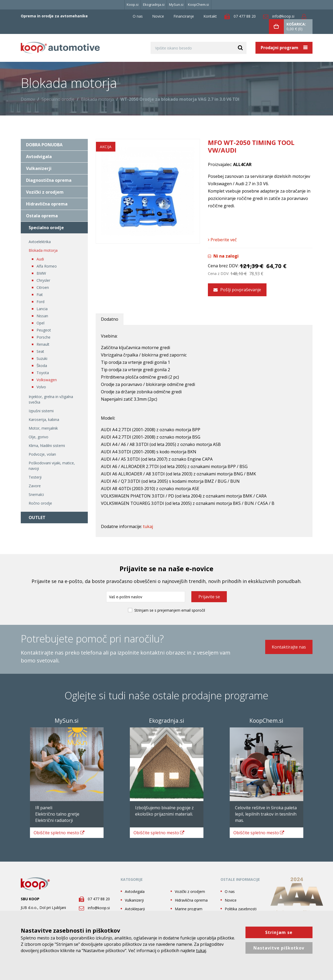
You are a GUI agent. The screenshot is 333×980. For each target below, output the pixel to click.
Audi (40, 259)
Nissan (42, 316)
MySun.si (176, 4)
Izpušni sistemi (41, 411)
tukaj (148, 524)
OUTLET (37, 517)
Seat (40, 351)
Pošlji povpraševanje (237, 287)
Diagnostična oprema (49, 180)
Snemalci (36, 494)
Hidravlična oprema (47, 204)
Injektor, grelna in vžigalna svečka (51, 399)
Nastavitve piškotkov (279, 948)
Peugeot (44, 330)
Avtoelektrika (40, 242)
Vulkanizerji (39, 168)
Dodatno (110, 316)
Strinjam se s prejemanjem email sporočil (170, 608)
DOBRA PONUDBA (44, 145)
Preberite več (222, 240)
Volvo (41, 387)
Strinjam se (279, 932)
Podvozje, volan (42, 454)
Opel (40, 323)
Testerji (35, 477)
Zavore (35, 486)
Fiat (40, 295)
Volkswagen (47, 380)
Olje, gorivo (39, 437)
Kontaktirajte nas (289, 646)
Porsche (43, 337)
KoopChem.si (198, 4)
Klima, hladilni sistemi (47, 446)
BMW (41, 273)
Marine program (189, 906)
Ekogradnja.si (154, 4)
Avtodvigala (39, 157)
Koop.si (133, 4)
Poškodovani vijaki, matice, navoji (52, 466)
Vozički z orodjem (45, 192)
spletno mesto (61, 830)
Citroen (43, 287)
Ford (40, 302)
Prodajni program (280, 48)
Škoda (42, 366)
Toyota (43, 373)
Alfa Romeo (47, 266)
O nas (138, 16)
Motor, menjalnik (43, 428)
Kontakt (210, 16)
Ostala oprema (42, 216)
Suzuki (42, 358)
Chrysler (43, 280)
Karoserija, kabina (44, 419)
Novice (158, 16)
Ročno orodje (40, 503)
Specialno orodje (58, 99)
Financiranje (184, 16)
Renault (43, 344)
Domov (28, 99)
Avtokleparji (135, 906)
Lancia (42, 309)
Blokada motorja (97, 99)
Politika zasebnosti (241, 906)
